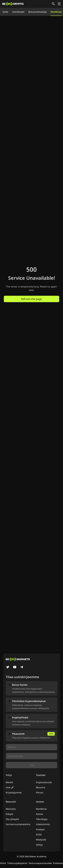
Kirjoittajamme (14, 793)
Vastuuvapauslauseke (40, 863)
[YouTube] (15, 667)
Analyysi (40, 829)
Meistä (9, 782)
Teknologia (42, 819)
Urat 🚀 (10, 787)
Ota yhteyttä (12, 819)
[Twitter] (8, 667)
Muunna (41, 787)
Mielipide (41, 840)
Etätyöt (9, 814)
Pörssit (40, 793)
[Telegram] (22, 667)
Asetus (40, 814)
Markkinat (56, 12)
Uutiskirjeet (18, 12)
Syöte (5, 12)
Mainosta (11, 809)
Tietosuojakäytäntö (17, 863)
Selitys (39, 845)
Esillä (39, 834)
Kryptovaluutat (44, 782)
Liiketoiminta (43, 824)
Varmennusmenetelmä (18, 824)
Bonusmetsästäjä (37, 12)
